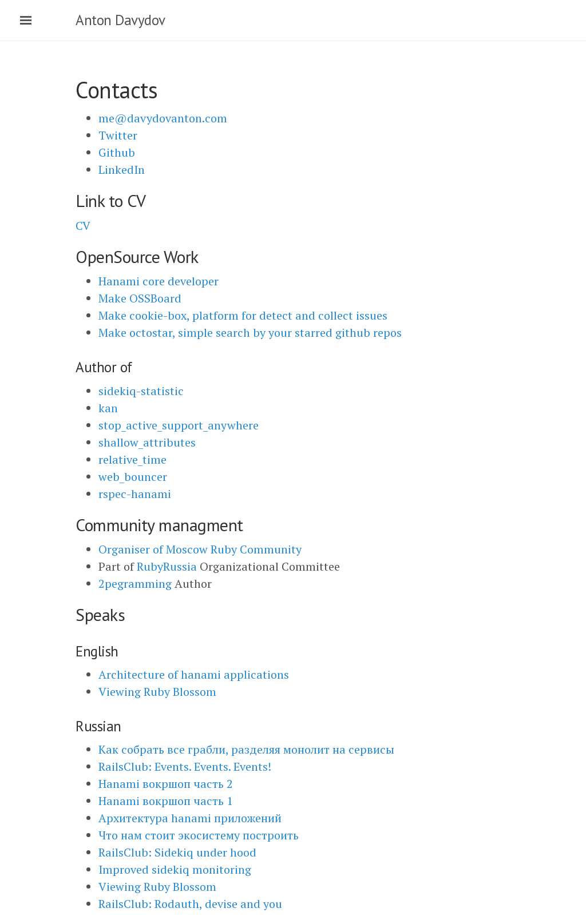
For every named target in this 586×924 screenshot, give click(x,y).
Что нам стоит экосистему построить (199, 835)
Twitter (118, 135)
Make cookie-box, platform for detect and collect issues (243, 315)
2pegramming (135, 584)
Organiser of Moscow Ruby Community (200, 549)
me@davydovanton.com (163, 118)
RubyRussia (167, 566)
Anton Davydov (120, 20)
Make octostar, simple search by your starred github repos (250, 332)
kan (108, 408)
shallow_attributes (147, 442)
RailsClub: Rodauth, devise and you (190, 904)
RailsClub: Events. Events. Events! (185, 766)
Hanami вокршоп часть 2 (166, 784)
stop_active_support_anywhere (179, 425)
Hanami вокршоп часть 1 (166, 801)
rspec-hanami (135, 494)
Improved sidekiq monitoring (175, 869)
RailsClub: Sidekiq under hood (177, 852)
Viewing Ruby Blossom (157, 692)
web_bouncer (133, 477)
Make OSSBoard (140, 298)
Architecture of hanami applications (194, 674)
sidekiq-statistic (141, 391)
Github (117, 152)
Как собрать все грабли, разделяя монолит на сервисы (246, 749)
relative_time (132, 459)
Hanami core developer (159, 281)
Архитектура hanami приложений (190, 818)
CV (83, 226)
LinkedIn (122, 170)
